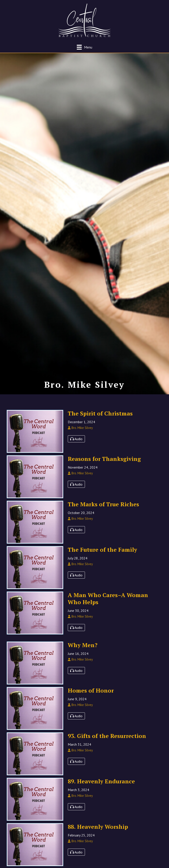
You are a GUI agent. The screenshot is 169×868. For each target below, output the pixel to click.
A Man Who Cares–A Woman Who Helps (108, 604)
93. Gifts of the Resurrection (107, 742)
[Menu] (84, 47)
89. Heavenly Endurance (101, 787)
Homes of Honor (91, 696)
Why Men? (83, 651)
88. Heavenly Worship (98, 833)
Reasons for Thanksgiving (104, 465)
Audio (76, 445)
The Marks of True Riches (103, 510)
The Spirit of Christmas (100, 419)
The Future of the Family (102, 555)
